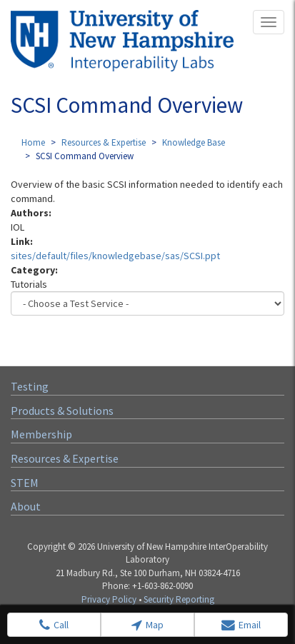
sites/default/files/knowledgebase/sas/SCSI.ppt (115, 256)
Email (241, 625)
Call (54, 625)
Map (147, 625)
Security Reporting (179, 599)
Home (33, 142)
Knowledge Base (194, 142)
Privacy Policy (109, 599)
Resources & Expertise (104, 142)
